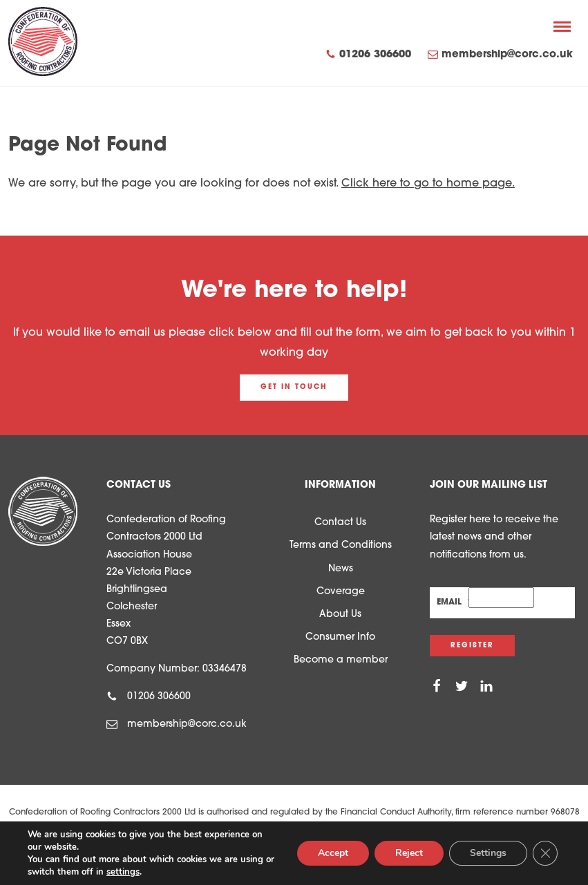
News (341, 569)
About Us (340, 615)
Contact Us (340, 523)
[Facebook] (437, 687)
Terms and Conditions (341, 545)
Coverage (341, 592)
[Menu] (562, 26)
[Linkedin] (486, 687)
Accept (333, 853)
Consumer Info (340, 637)
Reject (409, 853)
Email (453, 602)
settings (123, 872)
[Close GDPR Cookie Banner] (545, 853)
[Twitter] (462, 687)
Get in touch (294, 387)
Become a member (341, 660)
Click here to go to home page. (428, 184)
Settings (488, 853)
